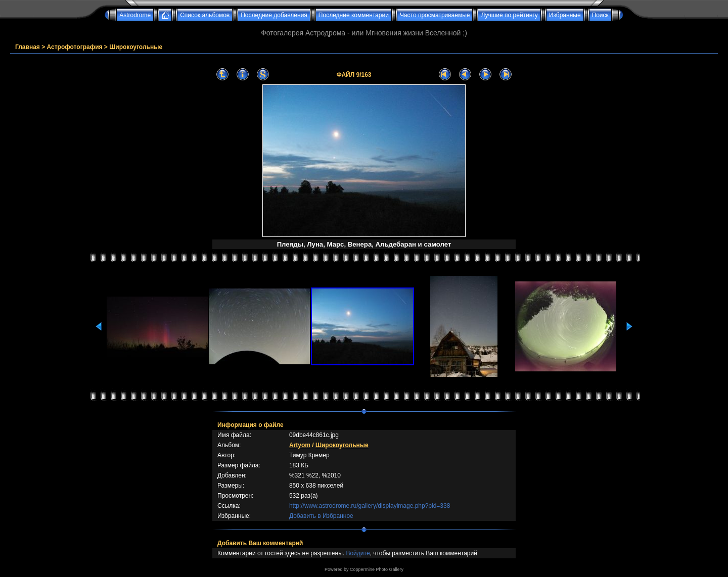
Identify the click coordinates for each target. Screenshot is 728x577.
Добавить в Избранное (321, 516)
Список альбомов (205, 15)
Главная (28, 47)
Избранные (565, 15)
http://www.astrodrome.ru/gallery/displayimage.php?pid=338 (370, 506)
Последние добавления (274, 15)
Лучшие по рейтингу (509, 15)
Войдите (358, 553)
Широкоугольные (136, 47)
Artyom (300, 445)
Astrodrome (135, 15)
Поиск (600, 15)
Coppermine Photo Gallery (377, 569)
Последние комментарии (354, 15)
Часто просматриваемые (435, 15)
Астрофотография (75, 47)
